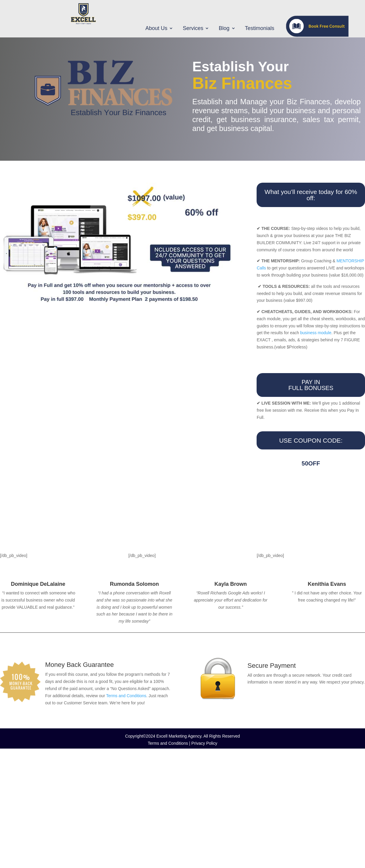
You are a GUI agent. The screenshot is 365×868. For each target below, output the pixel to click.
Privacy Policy (204, 743)
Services (193, 29)
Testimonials (260, 29)
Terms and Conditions (126, 696)
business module (316, 333)
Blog (224, 29)
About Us (156, 29)
